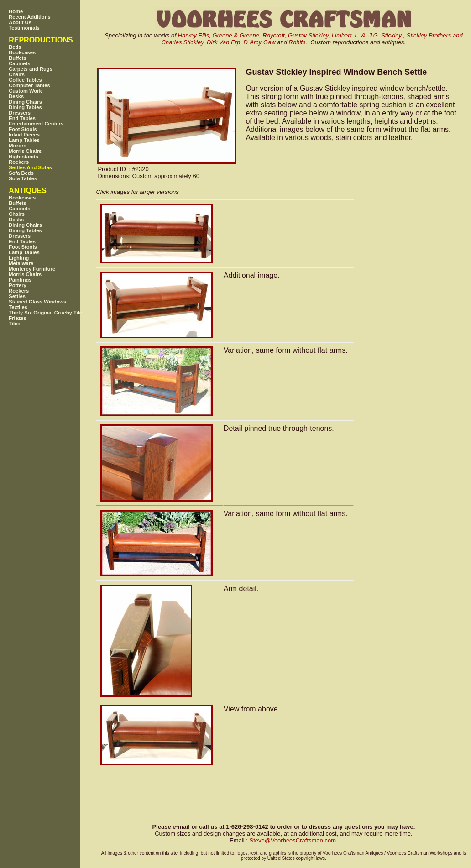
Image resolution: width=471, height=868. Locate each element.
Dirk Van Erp (223, 42)
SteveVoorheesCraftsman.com (293, 840)
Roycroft (273, 35)
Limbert (342, 35)
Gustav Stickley (308, 35)
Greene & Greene (236, 35)
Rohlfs (297, 42)
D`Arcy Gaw (260, 42)
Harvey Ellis (194, 35)
